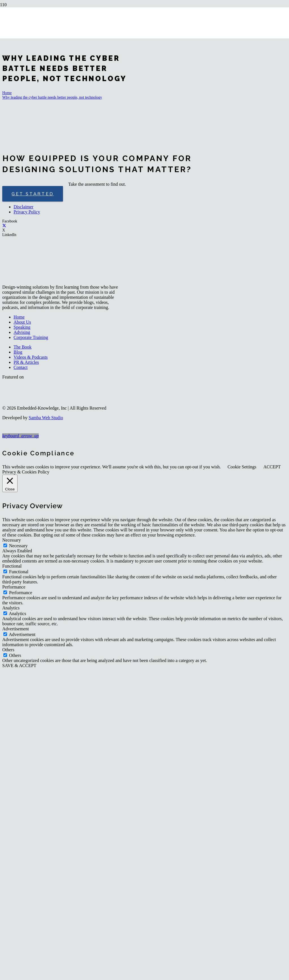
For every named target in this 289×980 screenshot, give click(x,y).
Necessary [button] (12, 540)
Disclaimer (23, 207)
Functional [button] (12, 566)
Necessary (18, 546)
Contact (21, 367)
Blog (18, 352)
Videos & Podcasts (31, 357)
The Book (23, 347)
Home (19, 317)
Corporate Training (31, 337)
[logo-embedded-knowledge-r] (114, 45)
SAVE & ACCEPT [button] (19, 666)
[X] (4, 226)
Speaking (22, 327)
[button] (20, 436)
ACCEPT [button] (272, 467)
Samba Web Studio (46, 418)
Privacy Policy (27, 212)
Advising (22, 332)
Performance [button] (14, 587)
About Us (22, 322)
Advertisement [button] (16, 629)
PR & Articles (26, 362)
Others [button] (8, 650)
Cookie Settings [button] (242, 467)
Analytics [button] (11, 608)
